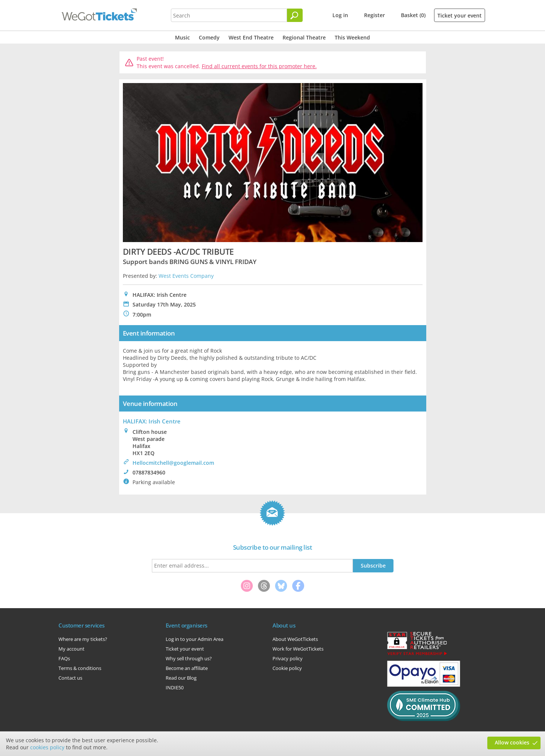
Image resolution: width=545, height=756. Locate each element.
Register (375, 15)
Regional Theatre (304, 37)
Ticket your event (460, 15)
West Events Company (186, 276)
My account (71, 649)
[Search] (295, 15)
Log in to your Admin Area (195, 639)
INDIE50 (175, 687)
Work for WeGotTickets (298, 649)
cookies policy (47, 747)
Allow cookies (512, 742)
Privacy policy (288, 658)
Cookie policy (287, 668)
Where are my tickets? (83, 639)
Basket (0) (413, 15)
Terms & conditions (80, 668)
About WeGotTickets (295, 639)
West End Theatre (251, 37)
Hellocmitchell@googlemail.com (173, 463)
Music (182, 37)
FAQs (64, 658)
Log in (340, 15)
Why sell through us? (189, 658)
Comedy (209, 37)
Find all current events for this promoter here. (259, 66)
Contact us (70, 678)
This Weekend (352, 37)
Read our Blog (181, 678)
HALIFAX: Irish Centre (152, 421)
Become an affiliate (187, 668)
